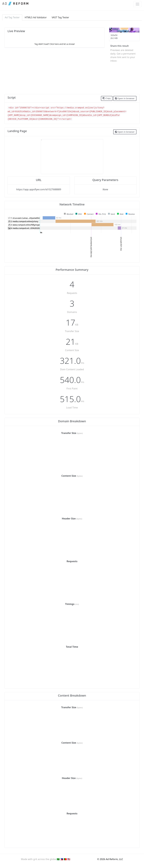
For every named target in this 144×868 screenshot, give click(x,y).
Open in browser (125, 98)
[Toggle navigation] (137, 4)
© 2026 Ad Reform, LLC (110, 859)
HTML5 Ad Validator (36, 17)
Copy (107, 98)
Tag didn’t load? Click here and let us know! (55, 44)
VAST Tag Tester (60, 17)
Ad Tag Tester (12, 17)
